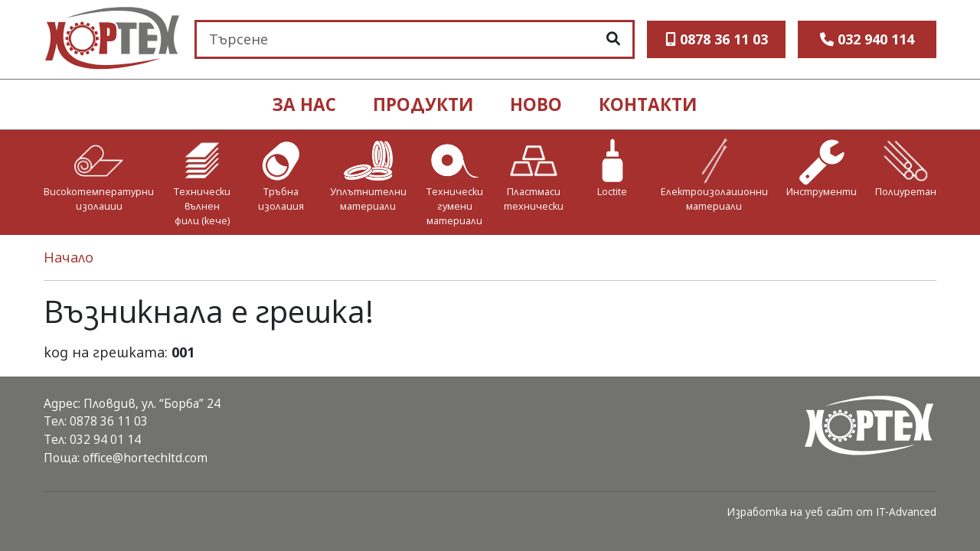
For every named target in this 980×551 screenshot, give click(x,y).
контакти (648, 104)
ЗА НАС (304, 104)
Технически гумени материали (455, 206)
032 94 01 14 (105, 439)
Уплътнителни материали (368, 199)
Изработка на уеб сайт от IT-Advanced (831, 512)
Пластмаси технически (534, 199)
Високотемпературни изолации (99, 199)
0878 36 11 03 (109, 421)
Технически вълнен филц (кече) (202, 206)
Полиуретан (906, 192)
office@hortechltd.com (145, 458)
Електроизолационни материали (714, 199)
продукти (423, 104)
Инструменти (822, 192)
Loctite (612, 192)
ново (536, 104)
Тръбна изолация (281, 199)
